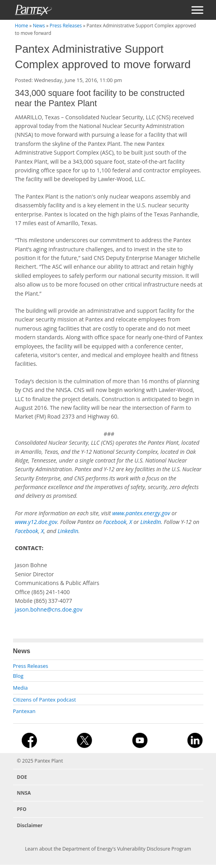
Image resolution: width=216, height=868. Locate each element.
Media (20, 688)
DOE (22, 777)
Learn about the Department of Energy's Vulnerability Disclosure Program (108, 849)
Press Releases (66, 25)
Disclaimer (30, 825)
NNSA (24, 793)
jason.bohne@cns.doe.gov (49, 609)
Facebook (115, 522)
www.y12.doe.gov (36, 522)
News (39, 25)
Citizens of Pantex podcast (45, 700)
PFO (22, 809)
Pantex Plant (49, 761)
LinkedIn (151, 522)
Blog (18, 676)
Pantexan (24, 711)
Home (22, 25)
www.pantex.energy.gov (141, 513)
